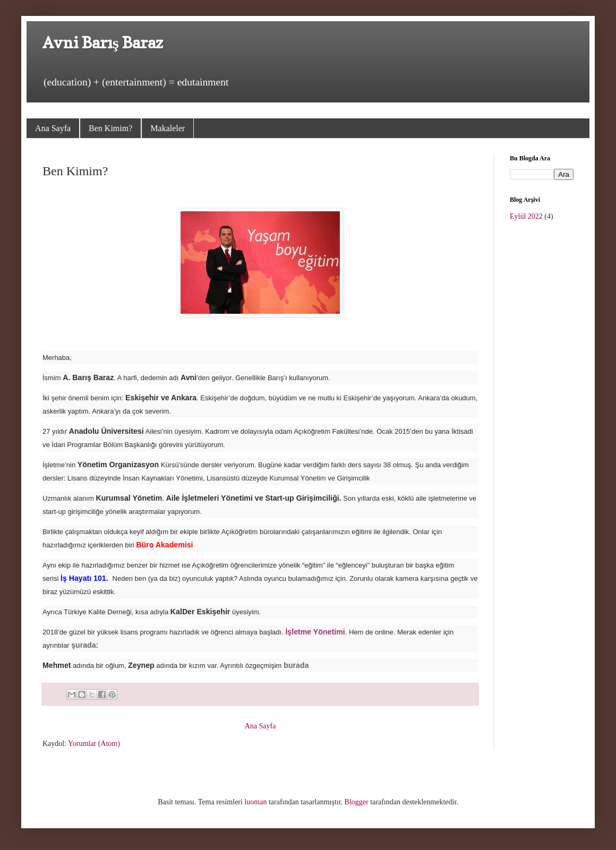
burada (296, 665)
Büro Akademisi (164, 545)
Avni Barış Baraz (103, 42)
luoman (255, 802)
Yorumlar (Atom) (94, 744)
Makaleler (168, 128)
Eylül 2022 (526, 216)
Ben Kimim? (110, 128)
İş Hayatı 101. (84, 578)
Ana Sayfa (53, 128)
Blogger (357, 802)
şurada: (86, 645)
